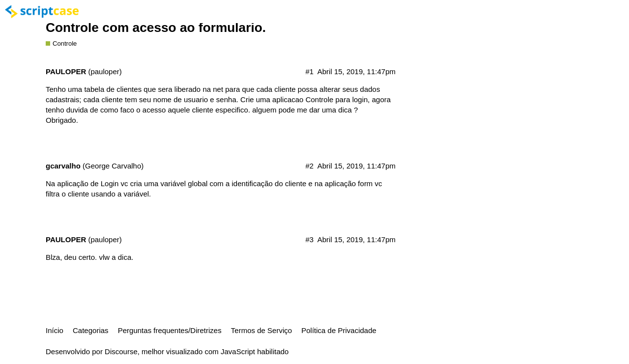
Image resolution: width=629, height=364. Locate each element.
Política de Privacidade (339, 330)
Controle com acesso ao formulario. (156, 28)
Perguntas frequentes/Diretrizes (170, 330)
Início (55, 330)
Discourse (121, 351)
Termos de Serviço (261, 330)
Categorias (91, 330)
